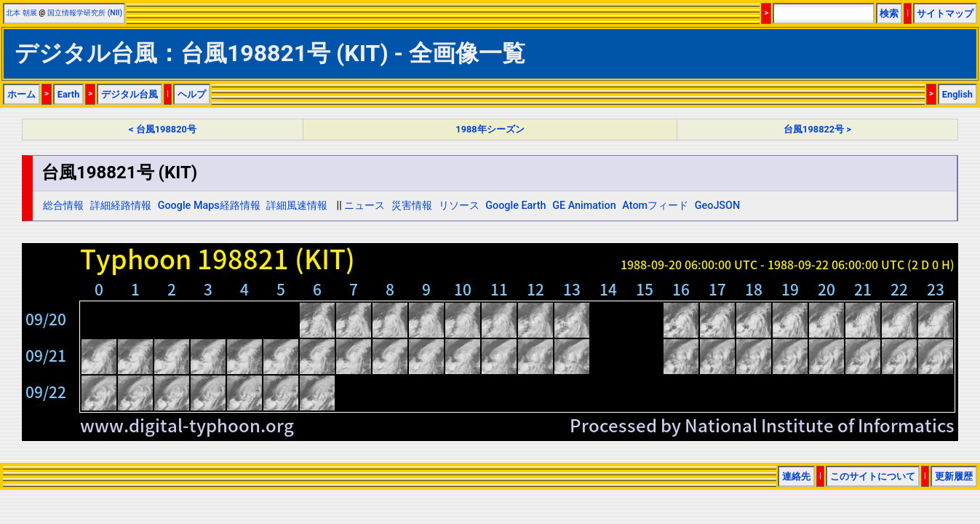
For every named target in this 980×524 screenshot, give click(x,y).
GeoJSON (718, 206)
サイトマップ (945, 13)
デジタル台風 (130, 94)
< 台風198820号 (163, 129)
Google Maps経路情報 (209, 206)
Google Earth (515, 206)
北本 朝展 (21, 13)
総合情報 (63, 206)
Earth (69, 94)
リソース (459, 206)
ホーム (21, 94)
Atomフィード (655, 206)
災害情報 (412, 206)
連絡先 (796, 476)
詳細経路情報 (121, 206)
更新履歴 (954, 476)
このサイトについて (873, 476)
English (957, 94)
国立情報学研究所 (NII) (85, 13)
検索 (889, 13)
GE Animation (584, 206)
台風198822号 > (817, 129)
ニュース (364, 206)
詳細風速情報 (297, 206)
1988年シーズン (490, 129)
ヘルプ (192, 94)
